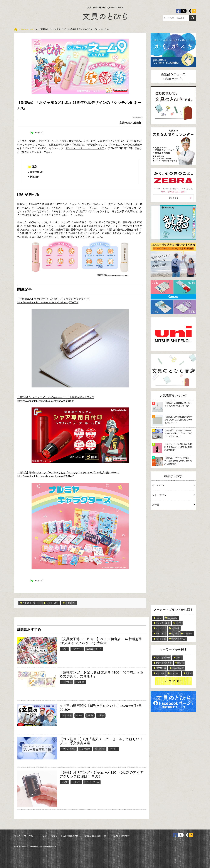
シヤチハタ (54, 603)
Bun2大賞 (160, 673)
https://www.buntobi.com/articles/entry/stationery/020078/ (48, 303)
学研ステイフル (178, 639)
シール (179, 658)
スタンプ (73, 603)
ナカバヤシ (161, 634)
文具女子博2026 (94, 649)
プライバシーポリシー (48, 836)
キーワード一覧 (172, 681)
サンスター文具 (30, 603)
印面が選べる (38, 172)
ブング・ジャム (92, 782)
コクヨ (178, 623)
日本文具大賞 (178, 668)
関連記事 (35, 177)
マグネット (77, 649)
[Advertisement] (173, 558)
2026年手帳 (161, 668)
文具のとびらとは (24, 836)
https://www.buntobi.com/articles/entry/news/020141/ (45, 476)
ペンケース (175, 673)
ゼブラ (174, 634)
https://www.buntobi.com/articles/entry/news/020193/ (45, 401)
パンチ (79, 715)
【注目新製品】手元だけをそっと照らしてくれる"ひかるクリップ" (53, 299)
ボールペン (173, 485)
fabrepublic (172, 618)
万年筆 (90, 715)
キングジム (188, 634)
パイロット (66, 715)
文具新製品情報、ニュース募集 (101, 836)
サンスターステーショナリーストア (85, 148)
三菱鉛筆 (80, 682)
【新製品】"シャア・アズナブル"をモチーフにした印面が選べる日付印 (56, 398)
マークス (114, 749)
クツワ (64, 782)
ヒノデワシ (66, 682)
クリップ (76, 782)
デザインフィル (68, 749)
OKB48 (180, 663)
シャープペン (173, 495)
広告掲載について (72, 836)
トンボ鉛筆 (85, 749)
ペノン (64, 649)
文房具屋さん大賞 (164, 663)
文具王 (101, 715)
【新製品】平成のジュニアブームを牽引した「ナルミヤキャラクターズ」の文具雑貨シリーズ (68, 473)
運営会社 (126, 836)
